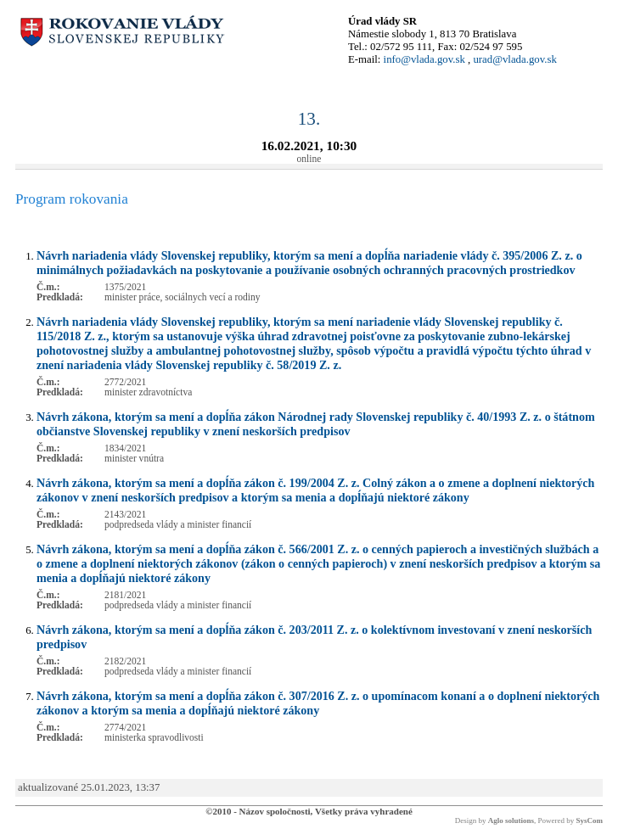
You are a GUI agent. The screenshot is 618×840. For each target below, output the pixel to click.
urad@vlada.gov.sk (514, 59)
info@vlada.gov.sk (424, 59)
